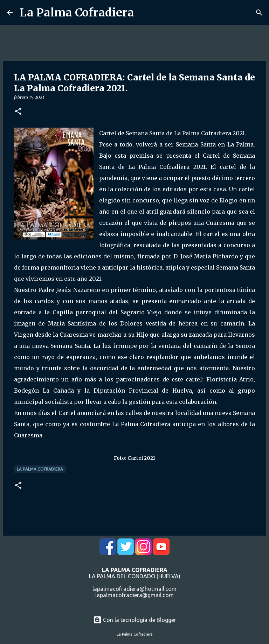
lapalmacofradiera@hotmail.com (134, 589)
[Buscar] (259, 13)
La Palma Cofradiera (77, 13)
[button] (18, 112)
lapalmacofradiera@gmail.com (134, 595)
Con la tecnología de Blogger (135, 620)
